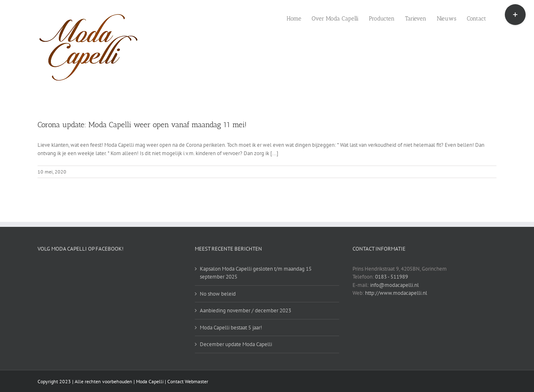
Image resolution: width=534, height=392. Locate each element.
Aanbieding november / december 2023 (246, 310)
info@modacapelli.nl (394, 285)
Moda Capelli (150, 381)
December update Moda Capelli (236, 344)
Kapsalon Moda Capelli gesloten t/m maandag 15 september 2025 (256, 273)
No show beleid (218, 294)
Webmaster (196, 381)
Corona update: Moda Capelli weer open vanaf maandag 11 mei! (142, 125)
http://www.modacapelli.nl (396, 293)
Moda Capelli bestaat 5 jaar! (231, 328)
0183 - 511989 (392, 277)
